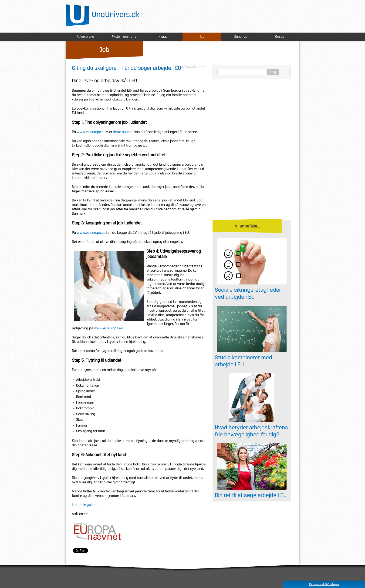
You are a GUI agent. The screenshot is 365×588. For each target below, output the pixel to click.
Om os (280, 37)
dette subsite (123, 132)
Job (202, 37)
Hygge (163, 37)
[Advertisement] (252, 116)
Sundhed (241, 37)
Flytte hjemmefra (124, 37)
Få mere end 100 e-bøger (324, 584)
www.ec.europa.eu (91, 132)
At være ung (85, 37)
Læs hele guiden (85, 505)
